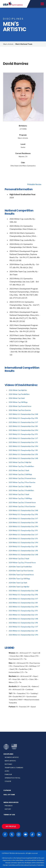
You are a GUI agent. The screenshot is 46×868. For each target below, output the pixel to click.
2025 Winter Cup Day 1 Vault (19, 494)
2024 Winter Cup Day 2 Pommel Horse (22, 563)
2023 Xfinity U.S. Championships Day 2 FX (23, 611)
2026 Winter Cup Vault (17, 398)
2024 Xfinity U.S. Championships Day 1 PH (23, 543)
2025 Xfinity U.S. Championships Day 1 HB (23, 458)
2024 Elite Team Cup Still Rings (19, 579)
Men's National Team (24, 44)
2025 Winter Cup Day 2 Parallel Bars (21, 466)
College (8, 781)
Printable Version (34, 184)
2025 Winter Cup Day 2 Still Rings (20, 474)
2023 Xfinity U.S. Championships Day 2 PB (23, 595)
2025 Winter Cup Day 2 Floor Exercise (22, 482)
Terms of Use (9, 815)
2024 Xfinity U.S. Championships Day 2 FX (23, 531)
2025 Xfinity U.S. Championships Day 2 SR (23, 426)
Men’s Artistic (10, 761)
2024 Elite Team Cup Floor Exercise (21, 571)
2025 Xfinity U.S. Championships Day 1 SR (23, 450)
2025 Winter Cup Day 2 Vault (19, 470)
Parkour (8, 774)
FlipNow (7, 790)
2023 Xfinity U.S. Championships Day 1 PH (23, 635)
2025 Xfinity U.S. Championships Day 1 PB (23, 454)
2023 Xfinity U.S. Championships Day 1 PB (23, 623)
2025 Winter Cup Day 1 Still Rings (20, 498)
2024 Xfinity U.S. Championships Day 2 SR (23, 522)
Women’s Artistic (12, 757)
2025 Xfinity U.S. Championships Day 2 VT (23, 422)
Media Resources (11, 802)
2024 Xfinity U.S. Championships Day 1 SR (23, 547)
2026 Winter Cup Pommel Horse (20, 406)
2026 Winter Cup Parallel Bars (19, 394)
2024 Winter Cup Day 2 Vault (19, 559)
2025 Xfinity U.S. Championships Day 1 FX (23, 442)
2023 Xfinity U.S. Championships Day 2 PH (23, 607)
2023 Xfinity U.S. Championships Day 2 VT (23, 599)
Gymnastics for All (12, 778)
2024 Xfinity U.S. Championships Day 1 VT (23, 535)
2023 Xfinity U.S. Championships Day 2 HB (23, 591)
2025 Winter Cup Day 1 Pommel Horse (22, 502)
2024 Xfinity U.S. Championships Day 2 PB (23, 514)
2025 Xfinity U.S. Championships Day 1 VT (23, 438)
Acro (7, 771)
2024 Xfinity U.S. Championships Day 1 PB (23, 551)
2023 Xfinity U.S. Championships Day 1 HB (23, 619)
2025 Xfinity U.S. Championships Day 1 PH (23, 446)
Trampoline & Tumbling (14, 768)
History (8, 809)
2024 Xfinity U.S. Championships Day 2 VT (23, 518)
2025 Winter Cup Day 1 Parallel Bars (21, 490)
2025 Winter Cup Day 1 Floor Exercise (22, 506)
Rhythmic (8, 764)
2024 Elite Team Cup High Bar (19, 587)
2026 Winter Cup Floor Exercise (20, 410)
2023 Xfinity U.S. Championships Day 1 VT (23, 627)
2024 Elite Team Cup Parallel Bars (20, 567)
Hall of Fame (9, 795)
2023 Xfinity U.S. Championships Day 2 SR (23, 603)
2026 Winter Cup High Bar (18, 390)
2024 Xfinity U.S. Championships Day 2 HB (23, 510)
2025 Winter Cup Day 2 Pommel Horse (22, 478)
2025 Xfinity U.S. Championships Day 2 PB (23, 418)
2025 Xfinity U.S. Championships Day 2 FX (23, 434)
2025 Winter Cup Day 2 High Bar (20, 462)
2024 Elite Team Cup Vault (18, 583)
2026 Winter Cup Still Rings (18, 402)
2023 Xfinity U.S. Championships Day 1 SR (23, 631)
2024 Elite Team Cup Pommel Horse (21, 575)
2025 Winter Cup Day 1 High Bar (20, 486)
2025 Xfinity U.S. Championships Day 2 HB (23, 414)
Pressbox (9, 806)
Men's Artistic (8, 44)
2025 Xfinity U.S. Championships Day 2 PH (23, 430)
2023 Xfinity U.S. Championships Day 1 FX (23, 615)
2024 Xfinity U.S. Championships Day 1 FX (23, 539)
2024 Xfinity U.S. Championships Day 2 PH (23, 527)
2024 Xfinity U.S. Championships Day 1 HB (23, 555)
